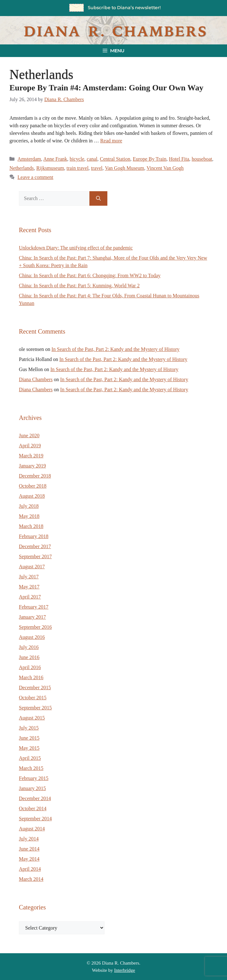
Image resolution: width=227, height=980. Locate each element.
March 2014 (31, 879)
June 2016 (29, 657)
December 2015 (35, 688)
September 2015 (35, 708)
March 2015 (31, 768)
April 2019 (30, 446)
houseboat (202, 159)
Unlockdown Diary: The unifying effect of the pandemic (76, 248)
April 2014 (30, 869)
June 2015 (29, 738)
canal (92, 159)
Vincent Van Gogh (165, 168)
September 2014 (35, 819)
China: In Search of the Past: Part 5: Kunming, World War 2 (79, 286)
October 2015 (33, 698)
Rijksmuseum (50, 168)
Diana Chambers (36, 379)
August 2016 (32, 637)
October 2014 (33, 808)
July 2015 (29, 728)
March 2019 (31, 456)
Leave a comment (36, 177)
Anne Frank (55, 159)
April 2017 (30, 597)
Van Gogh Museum (124, 168)
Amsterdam (29, 159)
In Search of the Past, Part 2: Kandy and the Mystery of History (116, 349)
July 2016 (29, 647)
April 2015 (30, 758)
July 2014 (29, 839)
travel (97, 168)
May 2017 (29, 587)
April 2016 (30, 667)
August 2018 (32, 496)
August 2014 (32, 829)
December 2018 (35, 476)
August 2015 (32, 718)
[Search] (98, 198)
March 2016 (31, 677)
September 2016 (35, 627)
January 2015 (32, 788)
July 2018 (29, 506)
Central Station (115, 159)
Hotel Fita (179, 159)
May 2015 (29, 748)
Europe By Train (150, 159)
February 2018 (34, 536)
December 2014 (35, 798)
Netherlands (22, 168)
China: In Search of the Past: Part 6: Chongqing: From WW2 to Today (90, 275)
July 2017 (29, 577)
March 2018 (31, 526)
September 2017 (35, 556)
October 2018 (33, 486)
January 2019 (32, 466)
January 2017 (32, 617)
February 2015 (34, 778)
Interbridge (125, 970)
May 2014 (29, 859)
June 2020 (29, 436)
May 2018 (29, 516)
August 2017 (32, 567)
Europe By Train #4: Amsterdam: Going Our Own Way (106, 88)
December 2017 (35, 546)
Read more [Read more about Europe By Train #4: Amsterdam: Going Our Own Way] (111, 141)
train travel (77, 168)
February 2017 (34, 607)
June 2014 (29, 849)
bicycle (77, 159)
